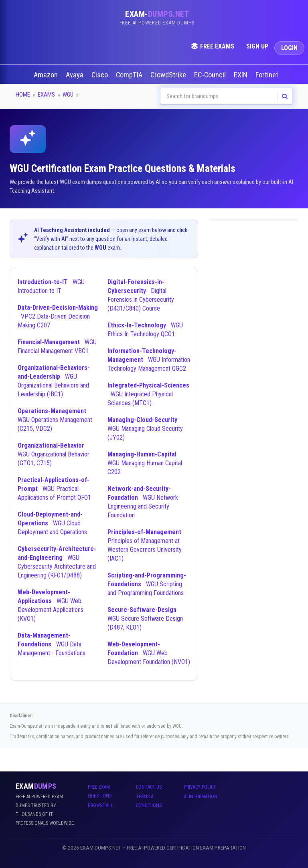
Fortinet (268, 75)
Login (289, 48)
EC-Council (211, 75)
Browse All (100, 805)
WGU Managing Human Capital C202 (145, 463)
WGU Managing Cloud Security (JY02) (145, 429)
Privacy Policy (200, 787)
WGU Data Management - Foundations (52, 644)
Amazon (47, 75)
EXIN (241, 75)
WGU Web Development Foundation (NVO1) (149, 653)
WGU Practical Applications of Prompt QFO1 (54, 489)
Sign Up (257, 46)
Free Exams (213, 46)
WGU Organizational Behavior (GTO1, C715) (54, 454)
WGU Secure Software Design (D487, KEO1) (145, 619)
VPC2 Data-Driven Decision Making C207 (58, 316)
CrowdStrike (169, 75)
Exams (46, 95)
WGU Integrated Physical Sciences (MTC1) (148, 394)
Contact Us (149, 787)
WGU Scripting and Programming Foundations (147, 584)
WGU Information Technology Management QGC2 (149, 360)
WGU (68, 95)
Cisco (100, 75)
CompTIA (130, 75)
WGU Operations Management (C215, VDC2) (55, 420)
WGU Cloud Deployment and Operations (52, 523)
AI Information (201, 797)
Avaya (75, 75)
